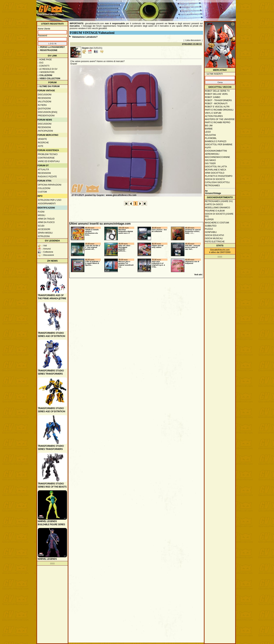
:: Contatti (43, 66)
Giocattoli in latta (216, 167)
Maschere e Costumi (217, 223)
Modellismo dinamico (217, 208)
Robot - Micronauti (216, 104)
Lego (208, 132)
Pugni (41, 212)
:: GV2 (40, 63)
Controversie (46, 158)
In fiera (42, 105)
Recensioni (44, 98)
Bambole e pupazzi (216, 141)
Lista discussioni (193, 40)
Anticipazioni (45, 131)
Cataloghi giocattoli (217, 182)
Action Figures (214, 116)
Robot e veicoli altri (217, 107)
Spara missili (45, 233)
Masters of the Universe (220, 119)
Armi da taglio (46, 219)
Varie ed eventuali (49, 161)
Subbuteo (211, 226)
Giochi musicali (214, 238)
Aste (41, 146)
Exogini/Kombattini (216, 151)
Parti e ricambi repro (218, 122)
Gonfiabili (211, 232)
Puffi (208, 148)
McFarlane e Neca (215, 170)
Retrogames (212, 186)
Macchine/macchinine (217, 157)
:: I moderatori (46, 72)
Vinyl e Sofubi (213, 113)
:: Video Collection (49, 78)
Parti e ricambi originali (219, 110)
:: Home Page (45, 60)
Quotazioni (44, 109)
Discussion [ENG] (48, 112)
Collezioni (44, 188)
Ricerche (43, 143)
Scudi (41, 226)
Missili (42, 215)
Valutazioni (45, 102)
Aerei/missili (212, 154)
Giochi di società (215, 179)
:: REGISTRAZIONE (48, 50)
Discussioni (45, 95)
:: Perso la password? (52, 47)
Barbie (209, 129)
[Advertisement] (171, 9)
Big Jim (209, 126)
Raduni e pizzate (47, 177)
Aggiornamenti (47, 204)
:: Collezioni (45, 75)
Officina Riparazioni (50, 185)
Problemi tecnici (48, 154)
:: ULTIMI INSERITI (214, 74)
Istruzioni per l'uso (50, 200)
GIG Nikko (210, 160)
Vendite (42, 139)
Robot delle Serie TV (217, 91)
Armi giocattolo (215, 173)
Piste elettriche (215, 242)
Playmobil (211, 138)
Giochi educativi (214, 235)
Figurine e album (215, 211)
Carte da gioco (214, 204)
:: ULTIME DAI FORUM (48, 86)
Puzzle (209, 229)
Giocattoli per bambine (219, 145)
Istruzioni (44, 236)
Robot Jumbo (213, 97)
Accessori (44, 229)
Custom (42, 192)
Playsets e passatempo (219, 176)
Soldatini (210, 135)
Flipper (209, 220)
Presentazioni (46, 116)
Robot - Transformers (218, 100)
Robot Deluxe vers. (217, 94)
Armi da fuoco (46, 222)
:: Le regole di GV (47, 69)
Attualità (43, 170)
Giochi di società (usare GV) (219, 215)
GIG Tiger (210, 163)
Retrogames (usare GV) (219, 201)
